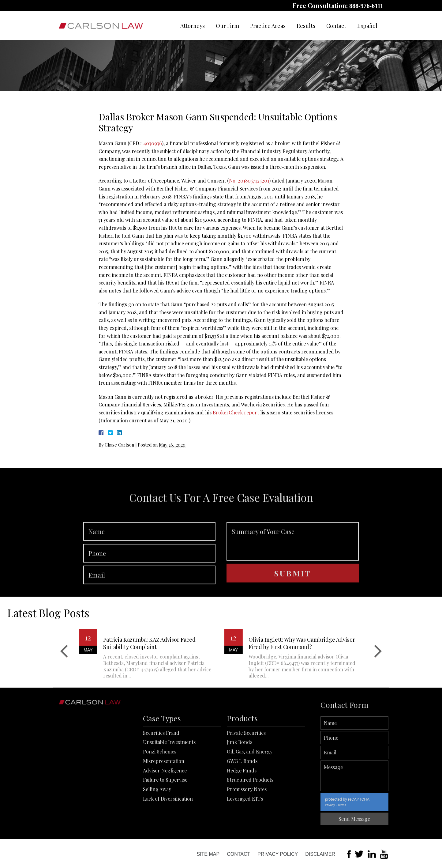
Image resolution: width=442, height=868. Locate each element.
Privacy (358, 805)
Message (383, 776)
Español (367, 26)
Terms (370, 805)
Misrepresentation (164, 802)
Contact (336, 26)
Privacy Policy (278, 854)
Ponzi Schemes (160, 793)
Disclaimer (320, 854)
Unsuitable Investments (169, 783)
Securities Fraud (161, 774)
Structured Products (250, 821)
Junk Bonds (240, 783)
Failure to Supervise (165, 821)
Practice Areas (268, 26)
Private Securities (246, 774)
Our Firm (227, 26)
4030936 (153, 143)
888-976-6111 (366, 6)
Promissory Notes (247, 830)
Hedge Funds (242, 811)
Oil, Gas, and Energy (250, 793)
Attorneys (193, 26)
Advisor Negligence (165, 811)
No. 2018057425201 (249, 181)
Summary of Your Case (293, 568)
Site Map (208, 854)
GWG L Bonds (242, 802)
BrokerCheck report (236, 412)
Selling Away (157, 830)
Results (306, 26)
